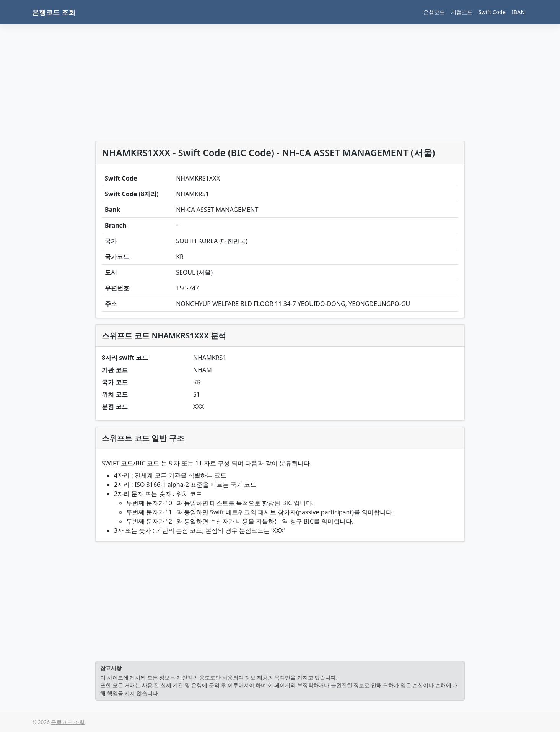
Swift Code (492, 12)
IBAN (518, 12)
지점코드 (462, 12)
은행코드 (434, 12)
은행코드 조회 (54, 12)
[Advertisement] (280, 84)
